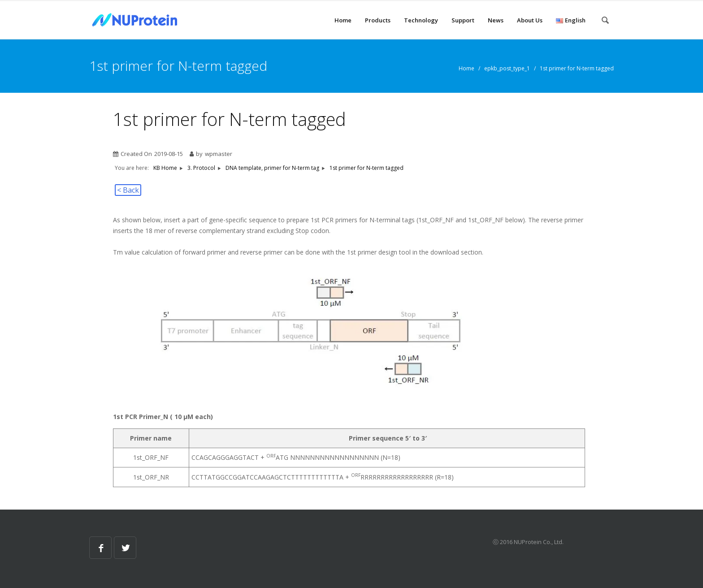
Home (343, 20)
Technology (421, 20)
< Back (128, 190)
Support (463, 20)
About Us (530, 20)
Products (378, 20)
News (496, 20)
